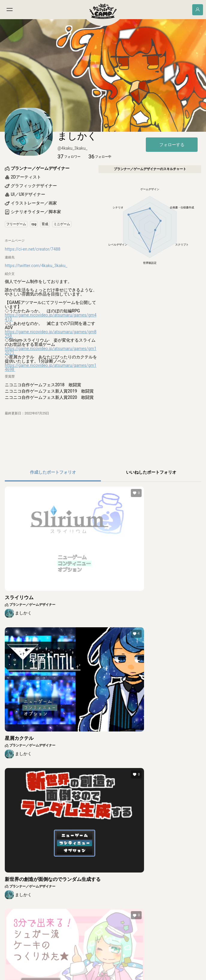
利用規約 (47, 964)
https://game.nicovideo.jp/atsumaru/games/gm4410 (51, 348)
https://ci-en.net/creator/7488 (33, 280)
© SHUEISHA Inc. (89, 976)
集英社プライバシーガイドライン (76, 964)
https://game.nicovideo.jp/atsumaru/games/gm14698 (51, 398)
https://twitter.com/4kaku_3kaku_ (36, 297)
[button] (69, 188)
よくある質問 (137, 964)
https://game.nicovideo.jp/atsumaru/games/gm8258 (51, 365)
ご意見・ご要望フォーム (162, 964)
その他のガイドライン (110, 964)
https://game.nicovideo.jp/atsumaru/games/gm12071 (51, 381)
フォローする (172, 176)
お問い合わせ (190, 964)
